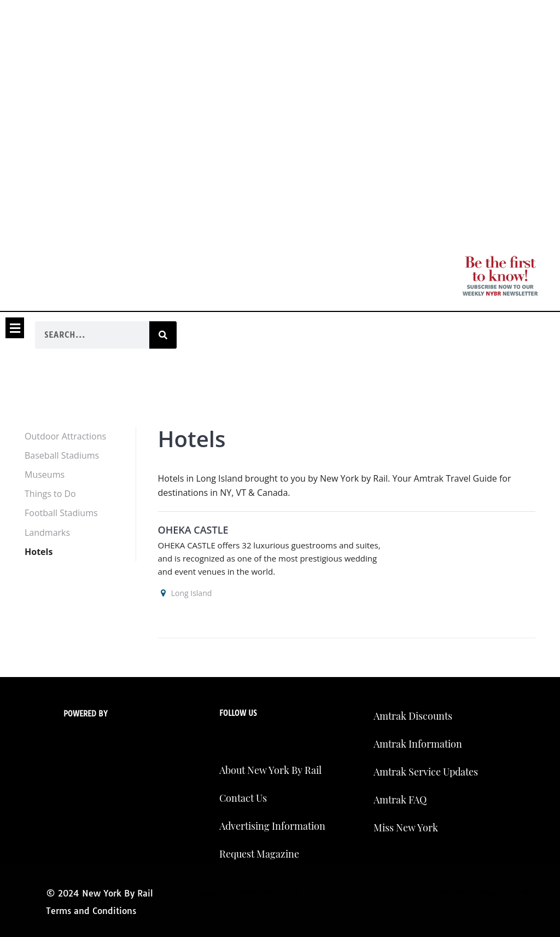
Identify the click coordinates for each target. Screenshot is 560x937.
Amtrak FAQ (400, 800)
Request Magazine (259, 854)
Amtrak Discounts (413, 716)
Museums (45, 475)
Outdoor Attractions (65, 436)
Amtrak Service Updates (426, 772)
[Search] (163, 335)
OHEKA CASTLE (193, 530)
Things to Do (50, 494)
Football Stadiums (61, 513)
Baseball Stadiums (62, 455)
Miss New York (406, 828)
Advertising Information (272, 826)
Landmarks (47, 533)
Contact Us (243, 798)
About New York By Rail (270, 770)
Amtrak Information (418, 744)
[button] (15, 328)
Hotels (39, 552)
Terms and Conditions (91, 911)
